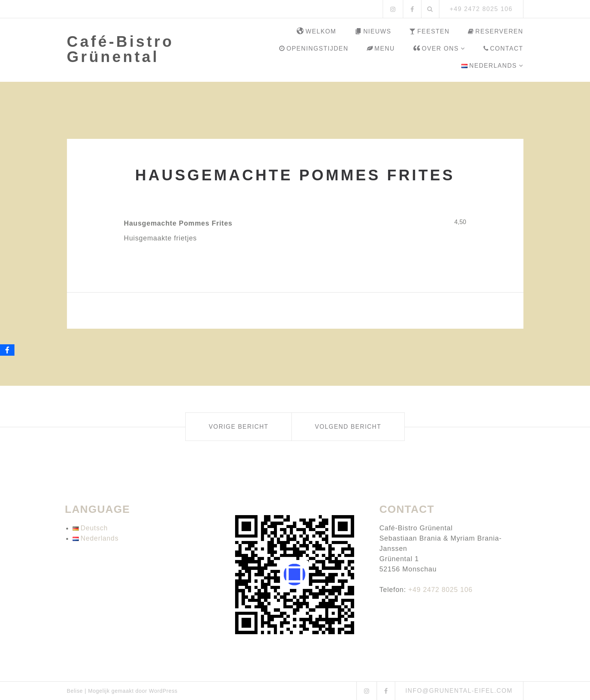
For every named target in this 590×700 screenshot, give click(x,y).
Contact (503, 49)
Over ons (436, 49)
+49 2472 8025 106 (441, 590)
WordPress (163, 691)
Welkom (316, 32)
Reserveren (496, 31)
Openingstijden (314, 49)
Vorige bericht (235, 427)
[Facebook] (7, 350)
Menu (381, 49)
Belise (75, 691)
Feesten (429, 31)
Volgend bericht (351, 427)
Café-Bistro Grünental (121, 49)
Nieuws (373, 32)
